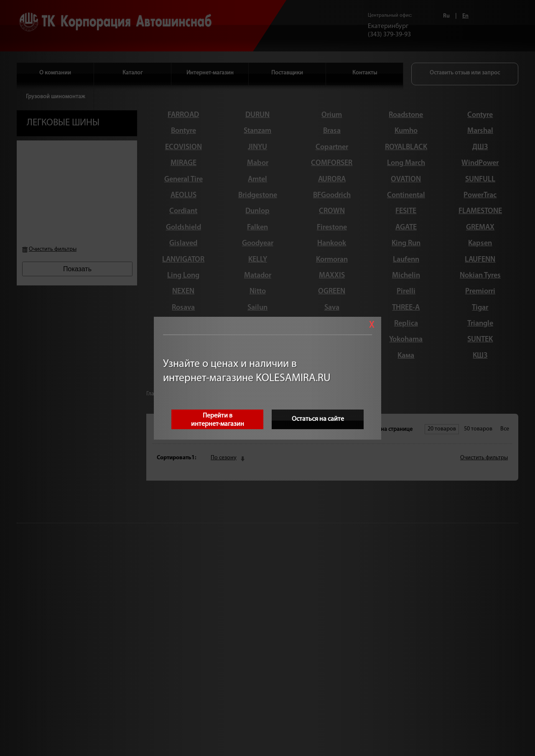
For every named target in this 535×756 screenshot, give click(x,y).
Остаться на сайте (318, 419)
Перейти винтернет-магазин (218, 420)
